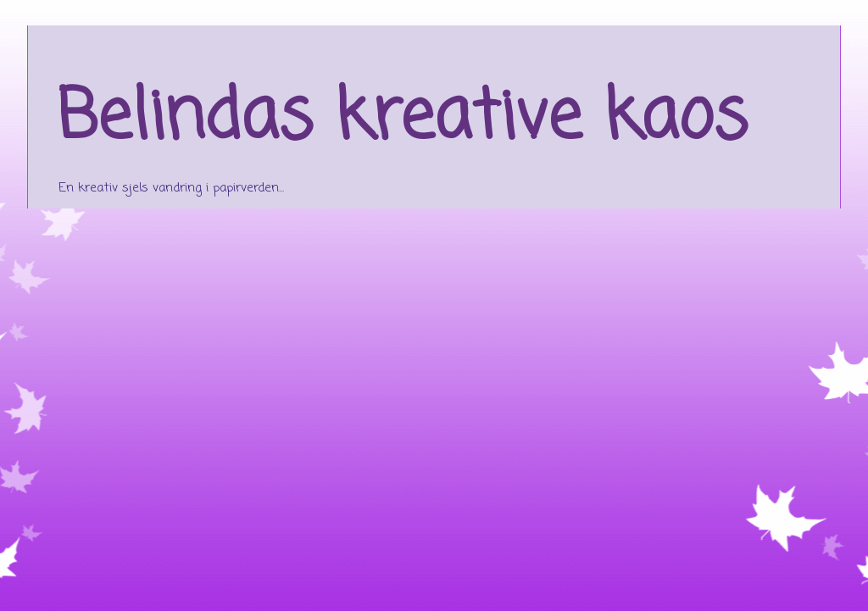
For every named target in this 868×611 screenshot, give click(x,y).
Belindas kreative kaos (402, 119)
